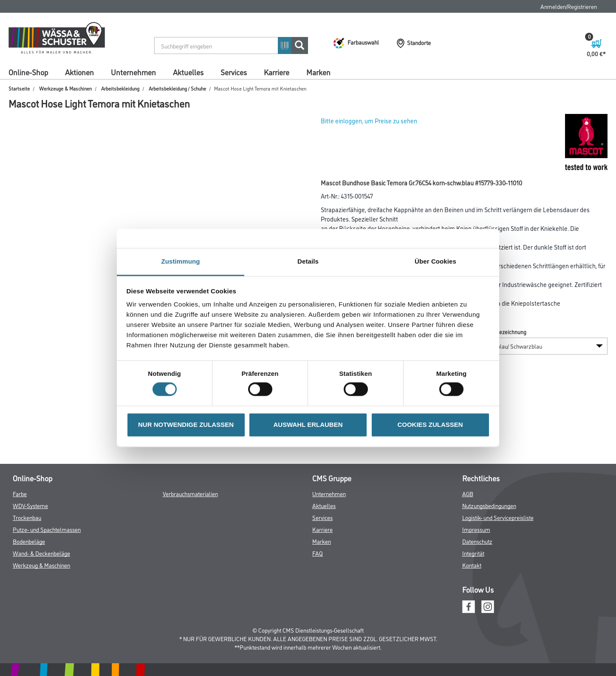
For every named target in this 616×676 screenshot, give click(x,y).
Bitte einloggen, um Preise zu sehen (369, 121)
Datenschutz (477, 541)
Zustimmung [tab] (181, 261)
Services (234, 72)
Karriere (277, 72)
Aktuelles (188, 72)
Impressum (476, 529)
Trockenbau (27, 517)
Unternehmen (133, 72)
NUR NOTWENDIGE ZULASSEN (186, 425)
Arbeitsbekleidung (120, 88)
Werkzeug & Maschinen (41, 565)
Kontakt (472, 565)
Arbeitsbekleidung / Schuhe (177, 88)
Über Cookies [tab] (435, 261)
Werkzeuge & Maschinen (65, 88)
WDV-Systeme (30, 505)
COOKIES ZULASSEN (430, 425)
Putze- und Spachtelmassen (47, 529)
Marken (318, 72)
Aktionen (79, 72)
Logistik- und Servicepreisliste (498, 517)
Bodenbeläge (29, 541)
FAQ (318, 553)
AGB (468, 493)
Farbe (20, 493)
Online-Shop (28, 72)
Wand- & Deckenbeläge (41, 553)
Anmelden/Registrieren (569, 6)
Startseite (19, 88)
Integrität (473, 553)
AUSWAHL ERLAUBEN (308, 425)
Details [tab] (308, 261)
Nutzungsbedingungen (489, 505)
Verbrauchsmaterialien (190, 493)
